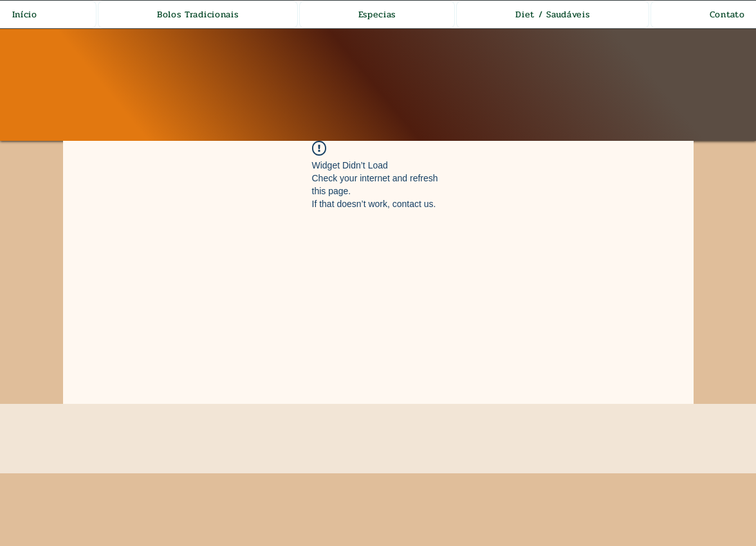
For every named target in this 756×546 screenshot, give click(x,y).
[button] (198, 14)
